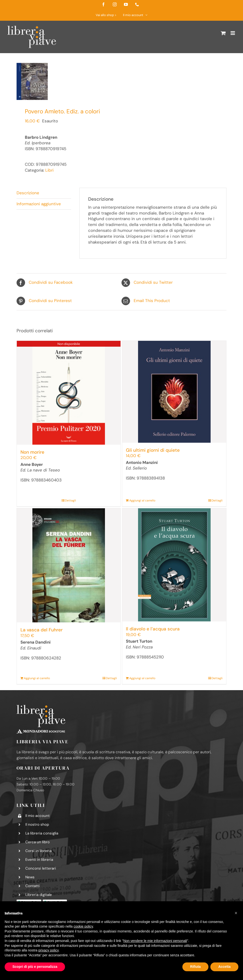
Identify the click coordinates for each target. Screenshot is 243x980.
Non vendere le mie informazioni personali (155, 941)
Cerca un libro (37, 842)
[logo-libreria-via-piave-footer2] (41, 707)
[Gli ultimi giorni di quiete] (174, 392)
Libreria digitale (39, 895)
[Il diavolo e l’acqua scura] (174, 565)
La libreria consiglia (42, 833)
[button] (236, 913)
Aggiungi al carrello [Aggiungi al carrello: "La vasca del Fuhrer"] (37, 678)
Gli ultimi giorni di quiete (153, 450)
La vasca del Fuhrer (42, 630)
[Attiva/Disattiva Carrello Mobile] (223, 33)
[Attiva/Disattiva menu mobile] (233, 33)
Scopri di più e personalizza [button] (35, 967)
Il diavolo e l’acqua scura (153, 629)
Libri (49, 170)
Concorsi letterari (41, 868)
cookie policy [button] (83, 926)
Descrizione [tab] (28, 193)
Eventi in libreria (39, 860)
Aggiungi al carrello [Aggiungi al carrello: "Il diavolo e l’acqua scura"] (142, 678)
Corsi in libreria (38, 851)
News (30, 877)
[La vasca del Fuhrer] (69, 565)
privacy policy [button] (49, 950)
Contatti (33, 886)
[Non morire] (69, 393)
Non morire (32, 452)
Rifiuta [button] (196, 967)
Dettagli (70, 500)
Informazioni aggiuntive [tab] (39, 204)
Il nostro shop (37, 824)
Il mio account (37, 816)
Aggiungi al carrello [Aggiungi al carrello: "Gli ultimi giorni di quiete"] (142, 500)
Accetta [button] (224, 967)
